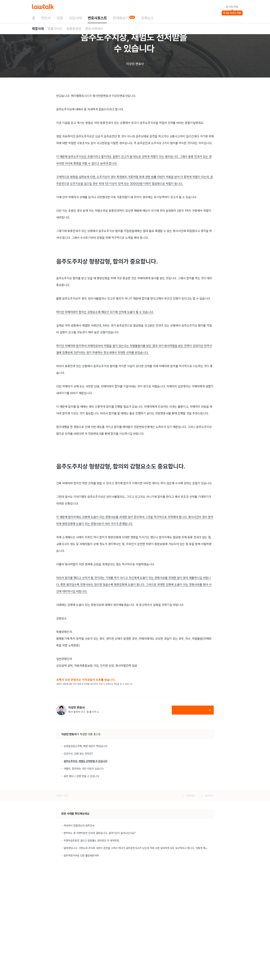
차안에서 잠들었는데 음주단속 (79, 826)
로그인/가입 (232, 7)
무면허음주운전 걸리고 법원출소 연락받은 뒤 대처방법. (92, 841)
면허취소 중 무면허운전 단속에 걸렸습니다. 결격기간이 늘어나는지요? (100, 833)
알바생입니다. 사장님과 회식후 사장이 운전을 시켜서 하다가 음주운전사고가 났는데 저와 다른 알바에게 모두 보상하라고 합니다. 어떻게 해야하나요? (140, 848)
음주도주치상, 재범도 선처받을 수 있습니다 (85, 761)
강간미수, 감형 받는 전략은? (78, 754)
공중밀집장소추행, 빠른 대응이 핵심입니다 (85, 746)
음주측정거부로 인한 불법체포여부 (81, 856)
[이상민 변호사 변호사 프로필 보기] (61, 710)
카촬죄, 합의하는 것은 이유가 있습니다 (84, 769)
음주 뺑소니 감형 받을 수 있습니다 (81, 776)
